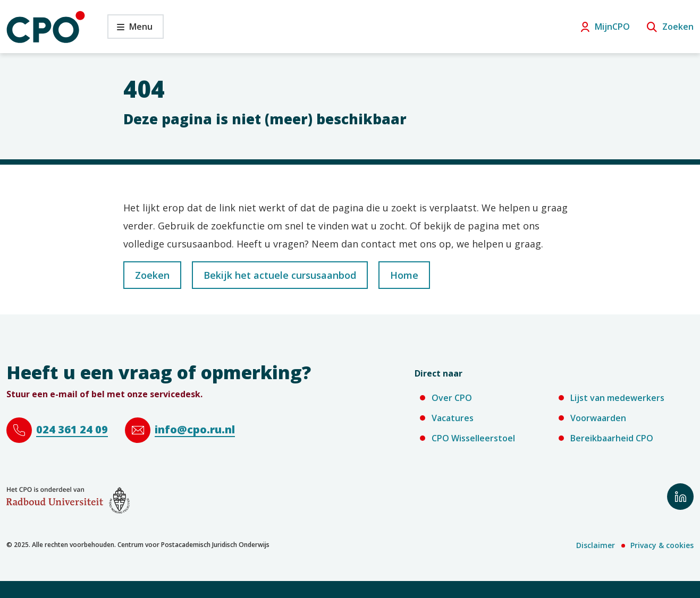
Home (404, 275)
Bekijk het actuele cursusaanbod (280, 275)
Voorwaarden (598, 418)
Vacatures (453, 418)
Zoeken (678, 27)
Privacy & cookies (662, 545)
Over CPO (452, 398)
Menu (130, 29)
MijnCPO (612, 27)
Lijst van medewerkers (617, 398)
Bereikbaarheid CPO (612, 438)
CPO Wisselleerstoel (473, 438)
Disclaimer (596, 545)
